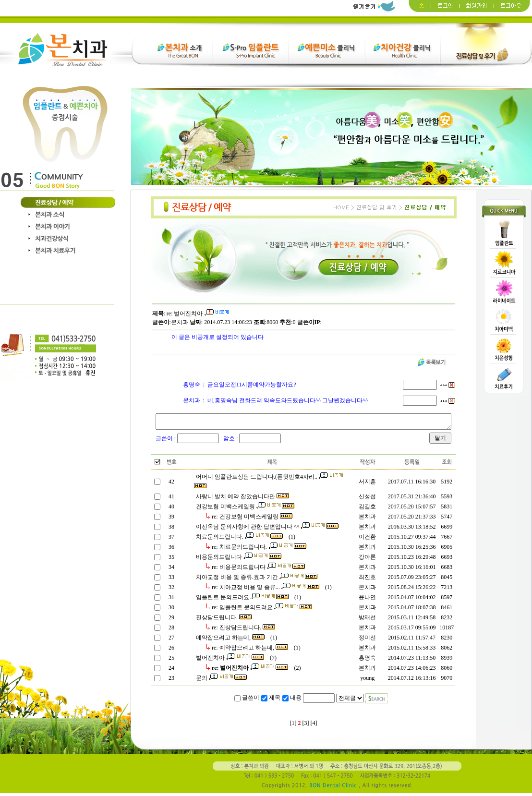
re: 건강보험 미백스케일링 (251, 519)
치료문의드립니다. (239, 540)
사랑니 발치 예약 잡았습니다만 (242, 499)
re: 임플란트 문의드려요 (261, 610)
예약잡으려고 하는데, (230, 640)
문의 (221, 681)
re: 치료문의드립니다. (258, 550)
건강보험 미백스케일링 (244, 509)
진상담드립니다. (223, 620)
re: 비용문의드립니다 (258, 570)
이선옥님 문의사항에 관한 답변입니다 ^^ (266, 530)
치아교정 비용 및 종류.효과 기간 (256, 580)
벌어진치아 (229, 661)
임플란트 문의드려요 (242, 600)
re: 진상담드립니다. (243, 630)
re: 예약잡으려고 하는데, (249, 651)
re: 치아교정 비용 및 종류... (265, 590)
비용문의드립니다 (238, 560)
